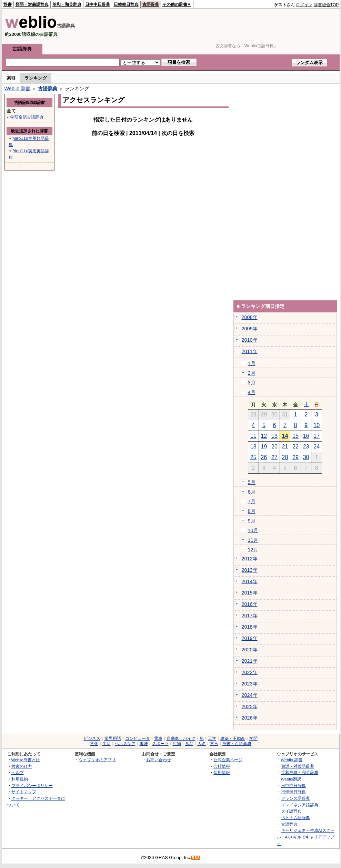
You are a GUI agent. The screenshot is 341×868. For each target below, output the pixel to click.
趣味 (144, 744)
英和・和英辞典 (67, 4)
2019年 (250, 638)
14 (285, 436)
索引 (11, 78)
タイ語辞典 (291, 811)
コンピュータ (138, 738)
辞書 (8, 4)
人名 (202, 744)
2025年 (250, 706)
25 (253, 457)
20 (274, 447)
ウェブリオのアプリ (97, 760)
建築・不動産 (233, 738)
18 (253, 447)
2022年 (250, 672)
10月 (253, 530)
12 (264, 436)
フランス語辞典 (295, 798)
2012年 (250, 559)
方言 (214, 744)
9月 (252, 521)
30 (306, 457)
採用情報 (222, 772)
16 (306, 436)
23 (306, 447)
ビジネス (92, 738)
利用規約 (20, 779)
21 (285, 447)
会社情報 (222, 766)
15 (295, 436)
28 (285, 457)
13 (274, 436)
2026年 (250, 718)
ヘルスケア (125, 744)
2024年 (250, 695)
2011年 (250, 351)
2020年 (250, 650)
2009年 (250, 329)
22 (295, 447)
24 (317, 447)
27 (274, 457)
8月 (252, 511)
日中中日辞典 (98, 4)
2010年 (250, 340)
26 (264, 457)
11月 (253, 540)
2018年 (250, 627)
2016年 (250, 604)
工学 (212, 738)
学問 (253, 738)
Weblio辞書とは (26, 760)
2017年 (250, 616)
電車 (158, 738)
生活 (107, 744)
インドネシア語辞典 (300, 805)
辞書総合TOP (326, 5)
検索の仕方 (22, 766)
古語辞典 (151, 4)
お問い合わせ (159, 760)
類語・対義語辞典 (32, 4)
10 (317, 425)
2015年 (250, 593)
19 (264, 447)
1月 (252, 363)
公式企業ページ (228, 760)
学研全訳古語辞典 (27, 117)
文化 (94, 744)
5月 (252, 482)
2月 (252, 373)
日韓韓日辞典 (126, 4)
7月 (252, 502)
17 (317, 436)
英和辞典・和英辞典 (300, 772)
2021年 (250, 661)
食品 (189, 744)
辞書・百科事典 (237, 744)
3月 (252, 383)
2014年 (250, 581)
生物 (177, 744)
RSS (196, 858)
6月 (252, 492)
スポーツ (160, 744)
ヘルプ (18, 772)
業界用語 (113, 738)
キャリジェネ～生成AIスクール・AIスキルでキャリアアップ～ (306, 837)
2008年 (250, 317)
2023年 (250, 684)
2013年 (250, 570)
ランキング (36, 78)
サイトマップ (24, 792)
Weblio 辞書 (18, 89)
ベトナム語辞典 (295, 818)
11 (253, 436)
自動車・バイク (181, 738)
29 (295, 457)
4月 (252, 392)
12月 (253, 550)
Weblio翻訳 (291, 779)
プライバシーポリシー (32, 786)
